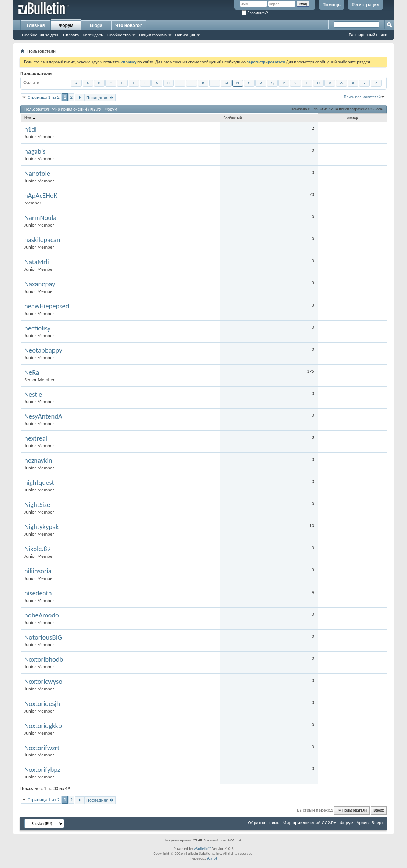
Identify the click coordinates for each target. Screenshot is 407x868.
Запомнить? (255, 13)
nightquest (39, 483)
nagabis (35, 151)
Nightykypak (42, 527)
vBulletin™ (202, 849)
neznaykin (38, 461)
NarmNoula (40, 218)
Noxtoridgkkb (43, 726)
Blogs (96, 25)
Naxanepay (40, 284)
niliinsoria (38, 571)
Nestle (33, 395)
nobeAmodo (42, 615)
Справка (71, 35)
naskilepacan (42, 240)
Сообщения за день (41, 35)
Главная (36, 25)
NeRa (32, 372)
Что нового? (129, 25)
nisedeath (38, 593)
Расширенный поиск (368, 35)
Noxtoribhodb (44, 659)
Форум (66, 25)
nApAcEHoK (41, 196)
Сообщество (119, 35)
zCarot (212, 858)
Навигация (185, 35)
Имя (30, 118)
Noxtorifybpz (42, 770)
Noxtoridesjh (42, 704)
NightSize (37, 505)
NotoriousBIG (43, 637)
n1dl (30, 129)
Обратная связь (264, 822)
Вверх (379, 810)
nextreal (36, 438)
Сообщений (233, 118)
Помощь (332, 5)
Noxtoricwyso (43, 682)
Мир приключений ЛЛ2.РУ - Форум (318, 822)
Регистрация (366, 5)
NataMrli (37, 262)
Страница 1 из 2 (44, 97)
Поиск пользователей (362, 97)
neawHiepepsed (47, 306)
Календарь (93, 35)
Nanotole (37, 174)
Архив (363, 822)
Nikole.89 (37, 549)
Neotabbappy (43, 350)
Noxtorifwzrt (42, 748)
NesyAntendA (43, 416)
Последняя (100, 97)
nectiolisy (37, 328)
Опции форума (153, 35)
